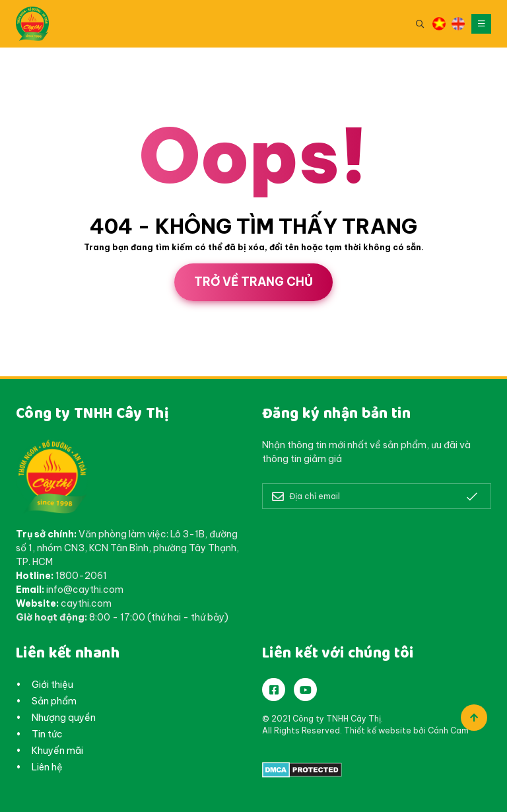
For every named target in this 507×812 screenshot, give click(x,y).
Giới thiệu (52, 685)
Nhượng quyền (64, 718)
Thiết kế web (29, 372)
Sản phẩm (54, 701)
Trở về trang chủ (253, 282)
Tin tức (47, 734)
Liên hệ (47, 767)
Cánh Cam (99, 372)
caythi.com (86, 603)
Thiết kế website (378, 730)
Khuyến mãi (57, 751)
